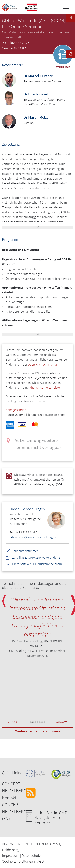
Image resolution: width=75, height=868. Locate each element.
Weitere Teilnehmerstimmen (37, 731)
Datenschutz (31, 855)
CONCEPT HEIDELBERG (14, 787)
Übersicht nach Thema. (43, 364)
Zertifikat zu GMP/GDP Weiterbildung (36, 558)
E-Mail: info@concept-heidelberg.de (33, 537)
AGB (40, 861)
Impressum (11, 855)
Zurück (12, 722)
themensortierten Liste (45, 387)
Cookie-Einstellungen (18, 861)
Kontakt (9, 798)
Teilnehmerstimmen (25, 551)
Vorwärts (61, 722)
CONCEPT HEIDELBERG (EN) (14, 811)
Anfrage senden (16, 410)
